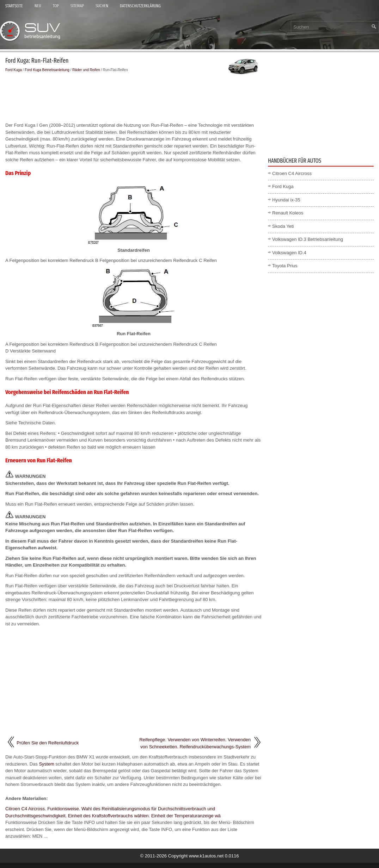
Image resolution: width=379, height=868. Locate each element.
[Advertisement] (134, 97)
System (46, 764)
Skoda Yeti (283, 226)
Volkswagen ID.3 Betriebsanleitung (308, 239)
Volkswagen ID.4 (289, 253)
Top (56, 6)
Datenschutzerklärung (140, 6)
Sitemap (77, 6)
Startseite (14, 6)
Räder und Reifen (86, 70)
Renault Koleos (288, 213)
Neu (38, 6)
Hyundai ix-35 (286, 200)
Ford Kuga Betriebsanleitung (47, 70)
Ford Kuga (14, 70)
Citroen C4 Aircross (292, 173)
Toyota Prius (285, 266)
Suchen (102, 6)
